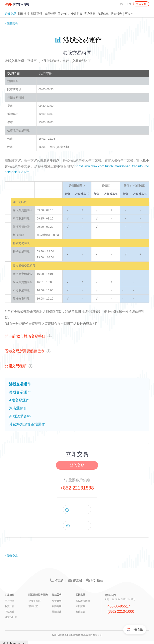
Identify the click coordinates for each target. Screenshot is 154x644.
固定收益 (63, 14)
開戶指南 (10, 601)
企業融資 (77, 14)
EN (129, 4)
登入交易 (141, 4)
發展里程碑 (34, 601)
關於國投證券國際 (38, 595)
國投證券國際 (83, 601)
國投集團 (80, 595)
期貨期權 (24, 14)
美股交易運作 (20, 392)
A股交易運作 (19, 400)
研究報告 (116, 14)
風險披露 (57, 612)
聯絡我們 (33, 606)
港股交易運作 (20, 384)
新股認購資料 (20, 416)
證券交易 (10, 14)
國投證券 (80, 606)
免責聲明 (57, 601)
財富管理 (37, 14)
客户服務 (90, 14)
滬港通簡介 (18, 408)
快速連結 (10, 595)
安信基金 (80, 612)
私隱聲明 (57, 606)
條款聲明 (57, 595)
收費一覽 (10, 606)
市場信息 (103, 14)
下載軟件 (10, 612)
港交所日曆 (11, 617)
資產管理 (50, 14)
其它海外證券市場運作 (27, 424)
